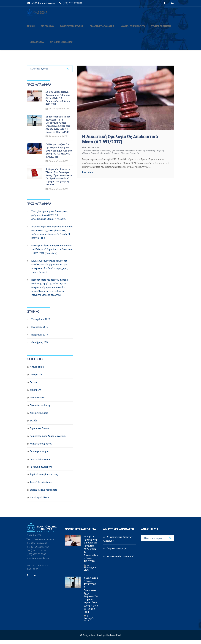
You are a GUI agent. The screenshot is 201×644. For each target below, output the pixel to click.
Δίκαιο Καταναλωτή (40, 409)
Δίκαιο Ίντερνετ (38, 401)
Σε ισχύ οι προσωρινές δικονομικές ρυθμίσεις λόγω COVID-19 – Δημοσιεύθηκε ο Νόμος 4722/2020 (58, 102)
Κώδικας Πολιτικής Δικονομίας (109, 157)
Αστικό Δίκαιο (37, 370)
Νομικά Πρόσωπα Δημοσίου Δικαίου (48, 440)
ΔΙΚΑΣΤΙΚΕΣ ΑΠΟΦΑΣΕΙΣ (102, 30)
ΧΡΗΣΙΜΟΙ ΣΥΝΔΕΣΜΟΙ (62, 46)
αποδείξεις (108, 154)
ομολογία (130, 157)
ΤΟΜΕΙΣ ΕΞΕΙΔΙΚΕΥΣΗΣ (72, 30)
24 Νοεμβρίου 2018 (58, 165)
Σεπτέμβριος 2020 (41, 323)
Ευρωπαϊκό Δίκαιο (39, 432)
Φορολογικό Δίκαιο (40, 501)
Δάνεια (33, 386)
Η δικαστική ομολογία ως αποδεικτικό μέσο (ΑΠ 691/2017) (120, 143)
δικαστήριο (136, 154)
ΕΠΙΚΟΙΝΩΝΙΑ (37, 46)
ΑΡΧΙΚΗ (31, 30)
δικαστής (147, 154)
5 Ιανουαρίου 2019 (58, 140)
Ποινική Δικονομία (39, 455)
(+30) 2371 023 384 (70, 3)
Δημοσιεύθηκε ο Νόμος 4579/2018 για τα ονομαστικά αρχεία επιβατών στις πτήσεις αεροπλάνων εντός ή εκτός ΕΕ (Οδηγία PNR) (58, 128)
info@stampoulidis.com (41, 3)
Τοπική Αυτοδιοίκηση (41, 486)
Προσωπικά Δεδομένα (41, 470)
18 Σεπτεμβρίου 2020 (59, 112)
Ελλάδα (34, 424)
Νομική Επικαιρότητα (41, 447)
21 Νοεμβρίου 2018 (58, 193)
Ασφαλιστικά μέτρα (117, 552)
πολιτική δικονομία (146, 157)
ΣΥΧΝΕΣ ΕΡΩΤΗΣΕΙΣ (161, 30)
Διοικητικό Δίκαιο (39, 417)
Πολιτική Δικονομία (92, 151)
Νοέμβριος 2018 (40, 338)
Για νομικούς (36, 378)
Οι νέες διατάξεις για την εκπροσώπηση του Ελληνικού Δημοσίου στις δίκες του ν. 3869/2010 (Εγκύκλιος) (59, 154)
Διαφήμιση (35, 394)
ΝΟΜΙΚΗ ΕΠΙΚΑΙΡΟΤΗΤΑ (133, 30)
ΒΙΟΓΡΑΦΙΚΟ (47, 30)
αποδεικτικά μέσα (92, 154)
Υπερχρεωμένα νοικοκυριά (43, 493)
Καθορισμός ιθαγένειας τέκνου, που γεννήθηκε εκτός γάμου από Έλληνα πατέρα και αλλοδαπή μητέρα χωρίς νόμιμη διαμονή (59, 181)
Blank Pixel (116, 639)
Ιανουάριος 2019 (40, 331)
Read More (89, 176)
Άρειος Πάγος (122, 154)
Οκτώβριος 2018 (40, 346)
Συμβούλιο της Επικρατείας (44, 478)
